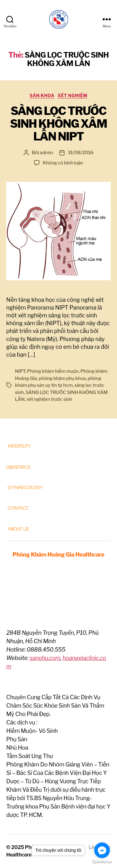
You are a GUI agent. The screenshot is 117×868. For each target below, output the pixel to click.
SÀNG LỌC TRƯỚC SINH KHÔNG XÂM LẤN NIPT (58, 124)
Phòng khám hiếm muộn (53, 371)
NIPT (20, 371)
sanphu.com (45, 658)
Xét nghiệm (72, 95)
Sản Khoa (42, 95)
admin (46, 153)
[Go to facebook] (102, 850)
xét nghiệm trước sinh (49, 399)
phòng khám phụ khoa (62, 378)
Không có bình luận (63, 163)
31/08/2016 (80, 153)
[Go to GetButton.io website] (102, 862)
